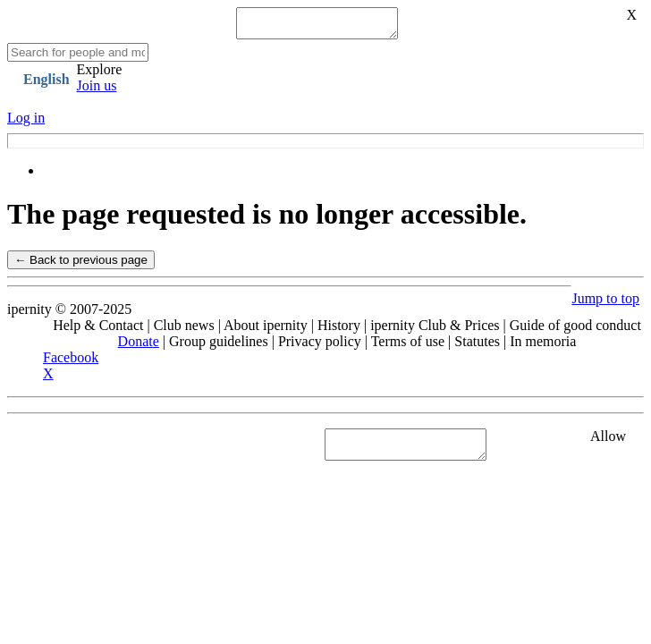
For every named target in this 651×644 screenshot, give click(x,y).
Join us (97, 91)
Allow (608, 441)
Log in (26, 123)
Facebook (71, 363)
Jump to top (605, 304)
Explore (100, 75)
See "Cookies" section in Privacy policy (120, 449)
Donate (139, 347)
